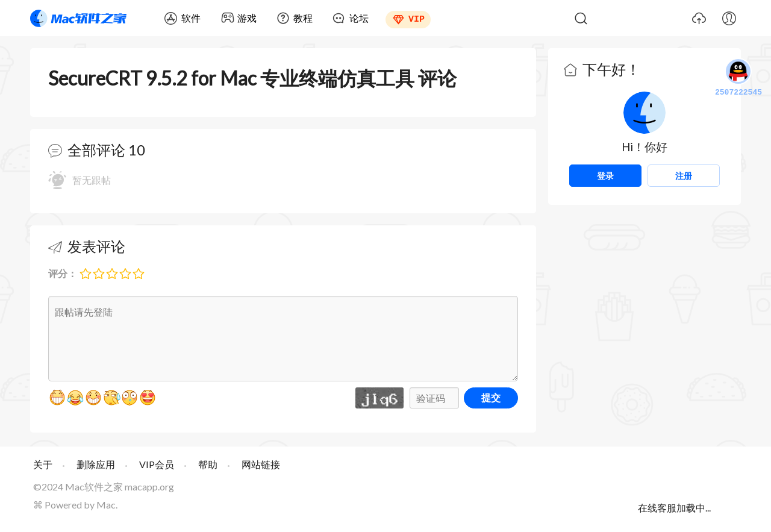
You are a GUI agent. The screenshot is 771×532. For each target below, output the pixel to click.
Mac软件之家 (78, 18)
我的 (729, 18)
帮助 (208, 464)
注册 (684, 176)
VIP (417, 18)
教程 (303, 18)
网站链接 (261, 464)
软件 (191, 18)
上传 (699, 18)
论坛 (359, 18)
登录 (605, 176)
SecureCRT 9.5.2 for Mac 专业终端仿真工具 (231, 78)
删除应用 (96, 464)
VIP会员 (157, 464)
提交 (491, 397)
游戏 (247, 18)
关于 (43, 464)
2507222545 (738, 78)
